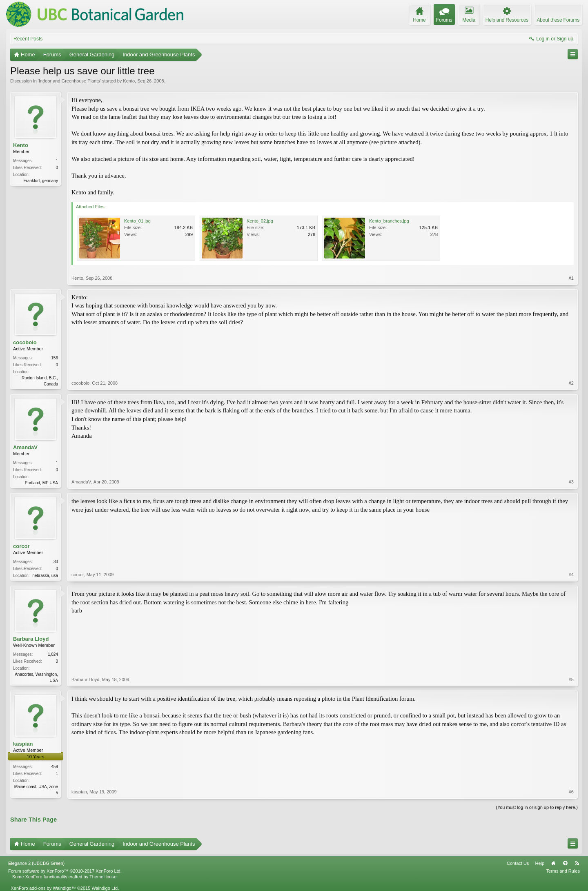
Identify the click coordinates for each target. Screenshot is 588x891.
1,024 (53, 654)
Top (565, 863)
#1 (571, 278)
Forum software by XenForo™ (65, 871)
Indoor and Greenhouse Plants (69, 81)
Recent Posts (28, 39)
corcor (21, 546)
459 (55, 767)
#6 (571, 792)
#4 (571, 575)
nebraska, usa (45, 576)
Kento (129, 81)
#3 (571, 482)
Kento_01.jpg (137, 221)
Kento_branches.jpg (389, 221)
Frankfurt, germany (41, 181)
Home (553, 863)
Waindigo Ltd (105, 888)
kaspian (23, 744)
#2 (571, 383)
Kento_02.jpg (260, 221)
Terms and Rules (563, 871)
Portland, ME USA (41, 483)
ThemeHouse (103, 877)
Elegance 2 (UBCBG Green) (36, 863)
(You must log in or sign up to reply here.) (537, 807)
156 (55, 358)
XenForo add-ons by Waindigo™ (43, 888)
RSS (577, 863)
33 (56, 562)
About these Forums (558, 20)
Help (540, 863)
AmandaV (25, 447)
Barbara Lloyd (31, 639)
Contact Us (518, 863)
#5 (571, 679)
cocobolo (25, 342)
